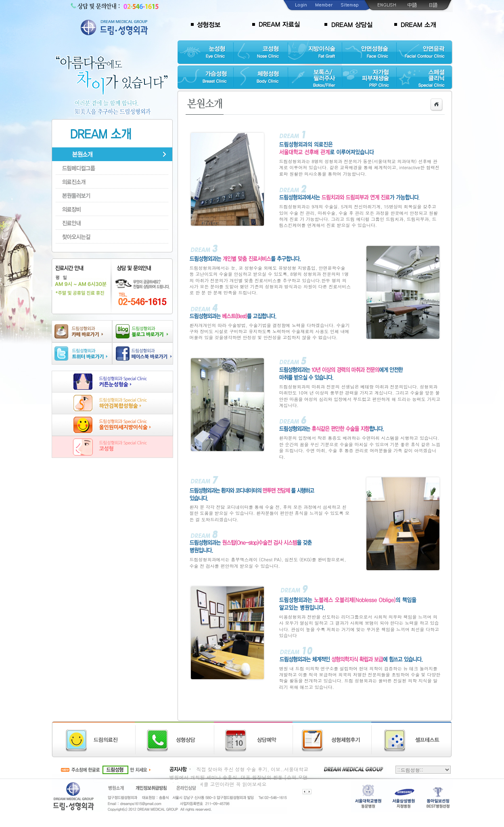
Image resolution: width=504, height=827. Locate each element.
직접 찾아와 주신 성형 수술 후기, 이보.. (240, 769)
